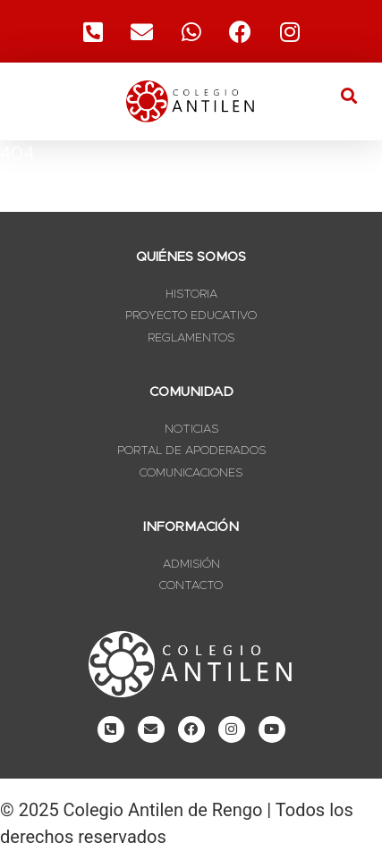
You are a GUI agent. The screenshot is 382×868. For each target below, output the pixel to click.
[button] (349, 95)
